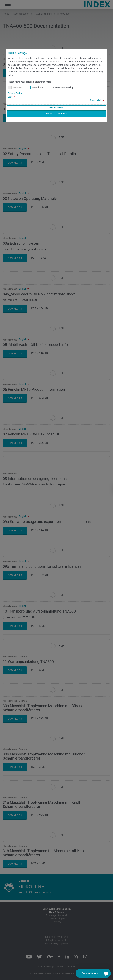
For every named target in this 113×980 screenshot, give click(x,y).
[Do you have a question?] (106, 973)
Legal (11, 97)
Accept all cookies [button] (56, 114)
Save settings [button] (56, 108)
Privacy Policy (15, 93)
